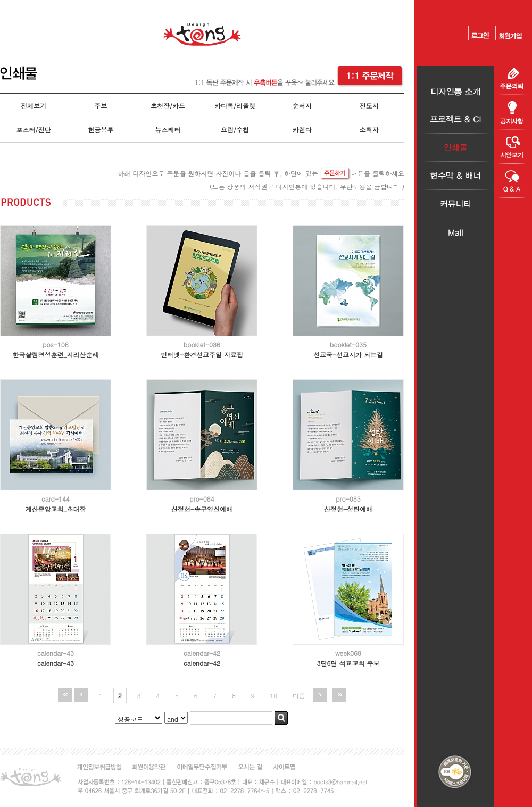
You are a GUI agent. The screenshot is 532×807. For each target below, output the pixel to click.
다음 (299, 696)
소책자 (369, 130)
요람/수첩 (235, 130)
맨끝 (339, 695)
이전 (81, 695)
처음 (65, 695)
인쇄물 (456, 148)
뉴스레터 (168, 130)
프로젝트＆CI (456, 119)
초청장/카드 (168, 106)
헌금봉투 (101, 130)
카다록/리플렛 (235, 106)
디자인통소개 (456, 91)
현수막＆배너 (456, 176)
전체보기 (34, 106)
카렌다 (302, 130)
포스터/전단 (34, 130)
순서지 (302, 106)
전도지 (369, 106)
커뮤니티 (456, 204)
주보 (101, 106)
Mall (456, 232)
